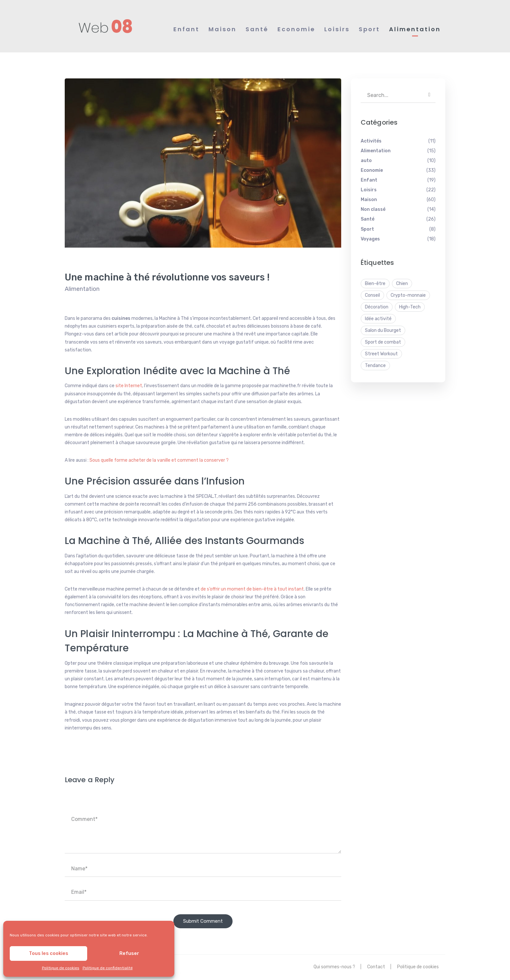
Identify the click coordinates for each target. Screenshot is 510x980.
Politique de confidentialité (108, 968)
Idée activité (378, 319)
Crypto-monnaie (408, 296)
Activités (371, 141)
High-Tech (410, 307)
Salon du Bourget (383, 331)
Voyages (370, 239)
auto (366, 161)
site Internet (129, 386)
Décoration (377, 307)
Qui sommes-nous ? (334, 967)
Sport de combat (383, 342)
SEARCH (429, 95)
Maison (369, 200)
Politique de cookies (61, 968)
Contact (376, 967)
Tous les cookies (49, 953)
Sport (367, 230)
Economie (372, 171)
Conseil (372, 296)
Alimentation (82, 289)
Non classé (373, 210)
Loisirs (369, 190)
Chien (402, 284)
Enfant (369, 180)
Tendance (375, 366)
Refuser (129, 953)
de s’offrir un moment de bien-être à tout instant (252, 589)
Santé (368, 220)
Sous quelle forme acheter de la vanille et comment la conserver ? (159, 461)
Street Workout (381, 354)
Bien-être (375, 284)
